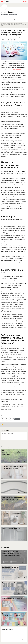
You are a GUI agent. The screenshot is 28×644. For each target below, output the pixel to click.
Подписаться (5, 15)
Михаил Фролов (8, 12)
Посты (3, 20)
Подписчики (9, 20)
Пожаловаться (13, 15)
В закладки (17, 419)
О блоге (15, 20)
